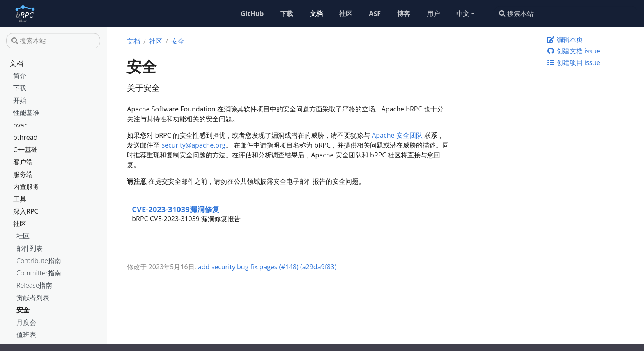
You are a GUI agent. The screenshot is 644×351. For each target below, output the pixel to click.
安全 (23, 310)
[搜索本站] (566, 14)
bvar (20, 125)
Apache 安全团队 (397, 135)
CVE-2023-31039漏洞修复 (175, 209)
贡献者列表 (33, 298)
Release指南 (34, 285)
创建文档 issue (573, 51)
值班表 (26, 335)
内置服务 (26, 187)
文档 (16, 63)
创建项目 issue (573, 62)
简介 (20, 76)
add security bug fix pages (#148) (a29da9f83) (267, 267)
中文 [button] (463, 14)
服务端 (23, 174)
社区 (20, 224)
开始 (20, 100)
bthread (25, 137)
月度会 (26, 322)
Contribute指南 (39, 261)
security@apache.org (193, 145)
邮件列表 (30, 248)
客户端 (23, 162)
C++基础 (25, 150)
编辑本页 (565, 39)
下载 (20, 88)
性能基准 (26, 113)
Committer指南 (39, 273)
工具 (20, 199)
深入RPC (26, 211)
